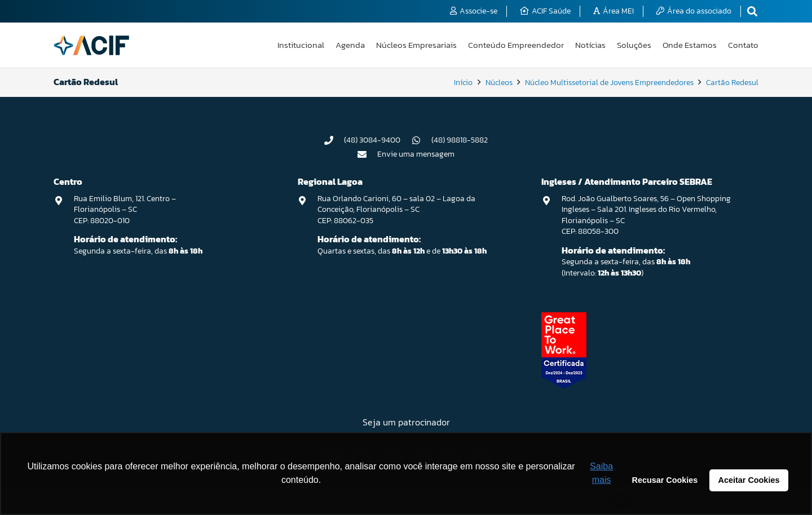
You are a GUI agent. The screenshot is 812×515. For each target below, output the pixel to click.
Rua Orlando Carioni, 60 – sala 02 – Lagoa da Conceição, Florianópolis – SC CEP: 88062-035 (396, 210)
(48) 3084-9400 (372, 140)
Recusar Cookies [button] (665, 480)
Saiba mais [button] (601, 473)
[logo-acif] (91, 45)
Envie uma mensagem (416, 154)
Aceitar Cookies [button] (749, 480)
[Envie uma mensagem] (368, 154)
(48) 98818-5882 (460, 140)
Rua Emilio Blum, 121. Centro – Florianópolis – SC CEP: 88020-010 (125, 210)
